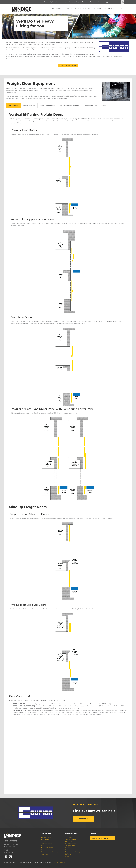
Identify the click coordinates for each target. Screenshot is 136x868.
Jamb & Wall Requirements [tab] (69, 106)
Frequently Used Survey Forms (55, 2)
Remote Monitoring (73, 852)
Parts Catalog (74, 2)
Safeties (68, 854)
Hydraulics (69, 842)
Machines (69, 848)
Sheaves (68, 856)
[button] (123, 2)
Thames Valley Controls (49, 852)
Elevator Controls (47, 844)
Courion (44, 842)
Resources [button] (90, 9)
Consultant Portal (88, 2)
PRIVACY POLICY (61, 862)
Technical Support (104, 2)
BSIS (42, 846)
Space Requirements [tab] (47, 106)
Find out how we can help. (95, 811)
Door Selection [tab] (13, 106)
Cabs (67, 850)
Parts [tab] (104, 106)
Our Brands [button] (57, 9)
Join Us (121, 9)
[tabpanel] (68, 414)
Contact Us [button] (112, 9)
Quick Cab (44, 854)
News (116, 2)
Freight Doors (70, 846)
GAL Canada (45, 839)
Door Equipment (71, 839)
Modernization (71, 844)
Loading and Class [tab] (91, 106)
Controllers (69, 837)
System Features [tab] (29, 106)
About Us (101, 9)
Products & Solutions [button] (74, 9)
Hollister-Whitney (47, 848)
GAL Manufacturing (48, 837)
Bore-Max (44, 850)
